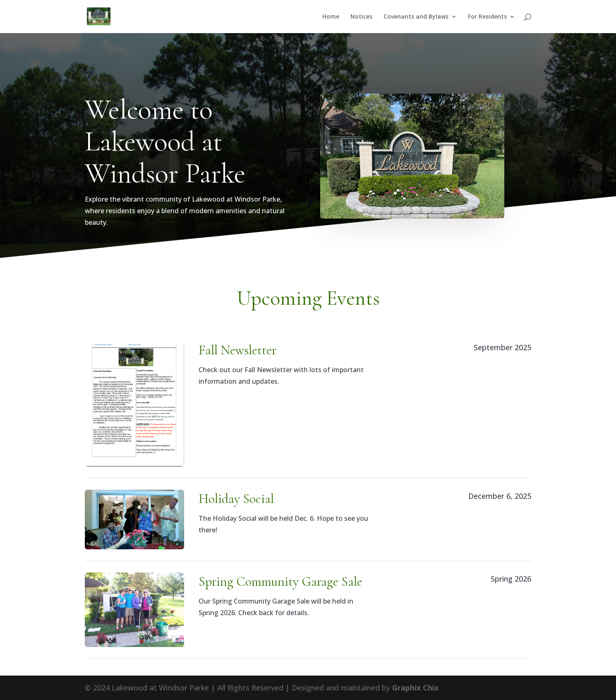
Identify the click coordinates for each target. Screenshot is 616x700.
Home (331, 17)
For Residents (487, 17)
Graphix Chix (415, 688)
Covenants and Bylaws (416, 17)
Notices (361, 17)
